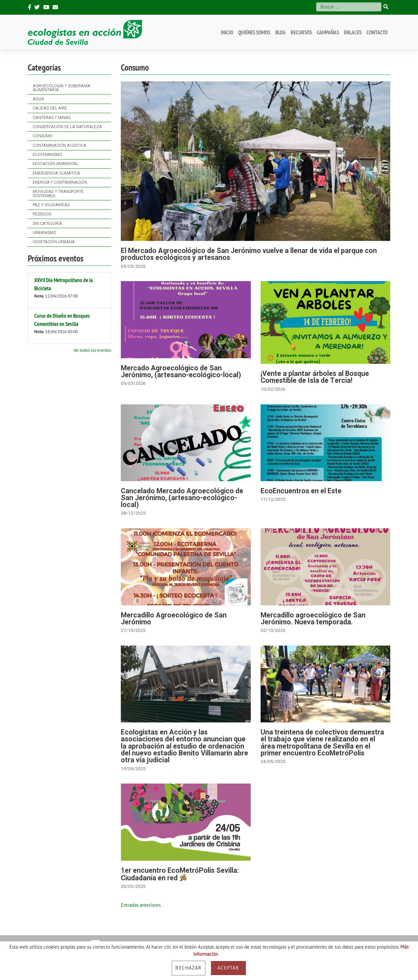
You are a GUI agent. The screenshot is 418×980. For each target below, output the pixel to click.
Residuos (42, 214)
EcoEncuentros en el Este (301, 491)
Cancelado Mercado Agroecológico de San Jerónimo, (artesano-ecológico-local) (182, 498)
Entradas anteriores (141, 905)
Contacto (377, 32)
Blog (281, 32)
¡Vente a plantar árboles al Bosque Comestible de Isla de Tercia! (315, 377)
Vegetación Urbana (54, 242)
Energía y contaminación (60, 182)
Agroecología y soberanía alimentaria (62, 88)
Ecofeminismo (48, 155)
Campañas (328, 32)
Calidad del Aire (50, 108)
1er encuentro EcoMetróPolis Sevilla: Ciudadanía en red (180, 874)
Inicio (227, 32)
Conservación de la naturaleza (67, 127)
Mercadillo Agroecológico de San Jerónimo (174, 619)
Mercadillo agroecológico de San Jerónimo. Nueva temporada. (313, 619)
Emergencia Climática (56, 173)
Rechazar (188, 968)
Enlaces (353, 32)
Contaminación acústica (59, 145)
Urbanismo (44, 233)
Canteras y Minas (52, 118)
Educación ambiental (56, 164)
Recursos (301, 32)
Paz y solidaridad (51, 205)
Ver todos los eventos (92, 350)
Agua (38, 99)
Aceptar (228, 968)
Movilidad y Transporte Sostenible (58, 194)
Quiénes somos (254, 32)
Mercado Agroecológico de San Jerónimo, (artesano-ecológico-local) (181, 372)
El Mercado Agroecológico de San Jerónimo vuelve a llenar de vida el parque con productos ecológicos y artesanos (249, 254)
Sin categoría (47, 224)
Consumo (43, 136)
